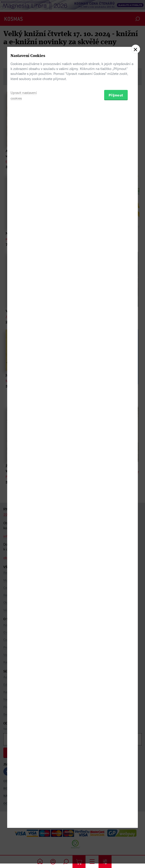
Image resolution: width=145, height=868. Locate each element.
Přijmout (116, 457)
